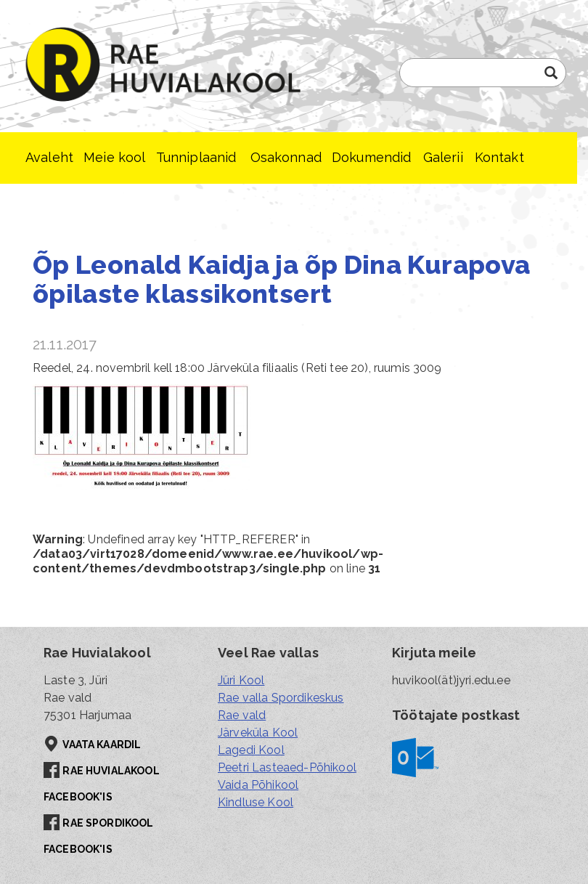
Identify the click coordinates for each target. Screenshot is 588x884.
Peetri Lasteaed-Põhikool (287, 767)
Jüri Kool (241, 680)
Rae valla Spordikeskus (281, 698)
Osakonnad (286, 157)
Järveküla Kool (258, 733)
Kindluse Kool (256, 802)
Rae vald (242, 715)
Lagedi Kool (251, 750)
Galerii (443, 157)
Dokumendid (372, 157)
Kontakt (499, 157)
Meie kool (114, 157)
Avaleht (49, 157)
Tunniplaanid (196, 157)
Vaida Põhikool (258, 785)
